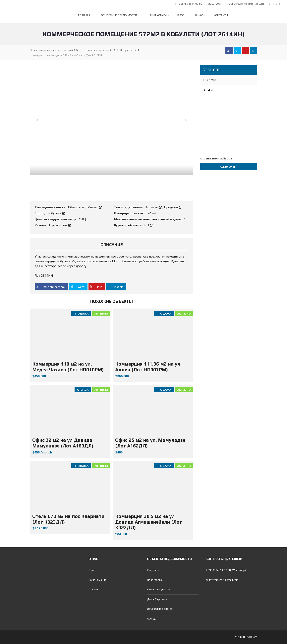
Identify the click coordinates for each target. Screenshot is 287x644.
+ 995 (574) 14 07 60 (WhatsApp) (226, 570)
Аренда (152, 619)
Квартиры (153, 570)
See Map (209, 80)
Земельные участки (159, 589)
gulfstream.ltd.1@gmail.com (245, 4)
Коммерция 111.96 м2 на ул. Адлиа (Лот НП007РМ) (148, 367)
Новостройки (155, 580)
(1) (128, 50)
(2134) (55, 50)
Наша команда (97, 580)
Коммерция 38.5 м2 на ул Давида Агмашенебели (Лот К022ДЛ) (149, 522)
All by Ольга (229, 167)
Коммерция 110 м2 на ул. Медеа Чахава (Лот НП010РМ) (68, 367)
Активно (154, 207)
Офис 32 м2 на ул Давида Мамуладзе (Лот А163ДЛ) (63, 443)
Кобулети (56, 213)
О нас (92, 570)
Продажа (173, 207)
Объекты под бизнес (85, 207)
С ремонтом (60, 225)
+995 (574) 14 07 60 (189, 4)
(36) (100, 50)
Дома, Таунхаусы (157, 599)
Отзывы (93, 589)
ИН (148, 225)
